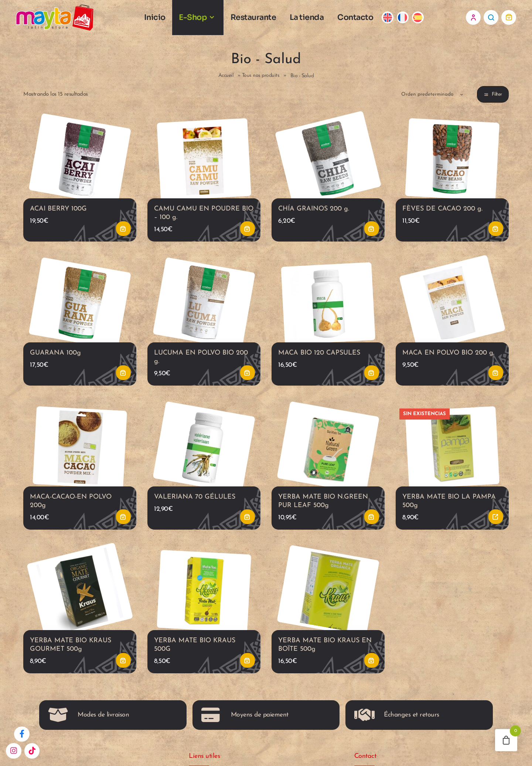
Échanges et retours (397, 724)
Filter (497, 98)
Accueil (226, 79)
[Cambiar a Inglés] (393, 19)
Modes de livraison (88, 724)
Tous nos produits (261, 79)
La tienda (312, 19)
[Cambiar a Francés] (408, 19)
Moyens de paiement (245, 724)
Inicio (160, 19)
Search (491, 19)
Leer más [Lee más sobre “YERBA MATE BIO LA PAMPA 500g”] (496, 524)
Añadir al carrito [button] (123, 234)
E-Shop (198, 19)
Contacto (361, 19)
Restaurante (259, 19)
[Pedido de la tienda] (426, 98)
